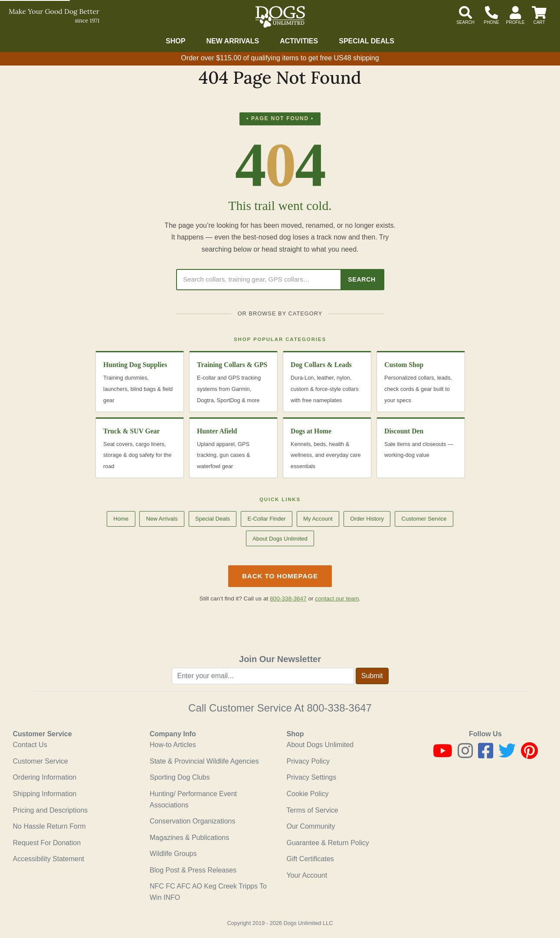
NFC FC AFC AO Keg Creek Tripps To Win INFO (208, 892)
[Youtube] (443, 755)
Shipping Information (45, 794)
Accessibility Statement (49, 859)
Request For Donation (47, 843)
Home (121, 519)
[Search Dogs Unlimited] (259, 280)
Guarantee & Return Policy (328, 843)
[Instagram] (465, 755)
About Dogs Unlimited (280, 539)
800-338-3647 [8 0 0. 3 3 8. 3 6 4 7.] (339, 708)
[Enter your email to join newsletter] (263, 676)
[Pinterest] (529, 755)
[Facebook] (486, 755)
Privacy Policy (308, 761)
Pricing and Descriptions (51, 810)
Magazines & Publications (189, 838)
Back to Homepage (280, 576)
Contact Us (30, 745)
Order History (367, 519)
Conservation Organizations (192, 821)
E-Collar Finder (266, 519)
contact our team (337, 599)
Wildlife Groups (173, 854)
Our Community (311, 826)
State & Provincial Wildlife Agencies (204, 761)
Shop (175, 41)
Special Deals (367, 41)
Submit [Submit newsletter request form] (372, 676)
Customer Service (424, 519)
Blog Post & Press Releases (193, 870)
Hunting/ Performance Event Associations (193, 799)
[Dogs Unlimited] (280, 17)
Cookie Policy (308, 794)
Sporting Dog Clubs (180, 777)
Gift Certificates (310, 859)
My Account (318, 519)
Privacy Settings (312, 777)
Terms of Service (313, 810)
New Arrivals (233, 41)
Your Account (307, 875)
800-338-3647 (288, 599)
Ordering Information (45, 777)
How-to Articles (173, 745)
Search (362, 279)
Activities (299, 41)
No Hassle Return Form (49, 826)
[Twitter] (507, 755)
